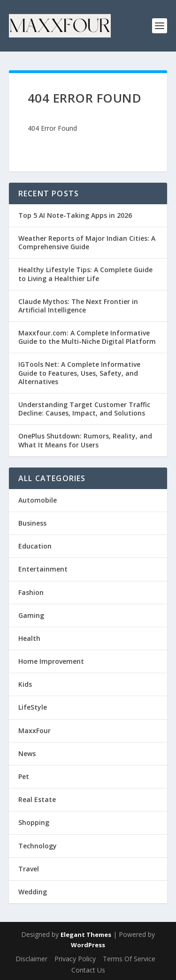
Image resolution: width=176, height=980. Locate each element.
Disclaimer (31, 959)
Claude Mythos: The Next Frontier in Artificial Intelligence (78, 306)
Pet (24, 776)
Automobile (38, 500)
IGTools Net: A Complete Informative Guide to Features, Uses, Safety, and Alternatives (79, 373)
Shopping (34, 822)
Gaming (31, 615)
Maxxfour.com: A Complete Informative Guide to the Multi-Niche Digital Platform (87, 337)
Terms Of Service (129, 959)
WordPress (88, 945)
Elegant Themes (86, 935)
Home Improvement (51, 661)
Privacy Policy (75, 959)
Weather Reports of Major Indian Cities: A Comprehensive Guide (87, 242)
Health (29, 638)
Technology (38, 846)
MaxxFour (34, 731)
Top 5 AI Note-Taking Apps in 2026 (75, 215)
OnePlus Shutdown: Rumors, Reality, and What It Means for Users (85, 440)
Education (35, 546)
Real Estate (37, 799)
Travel (29, 869)
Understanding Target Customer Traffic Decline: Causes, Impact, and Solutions (84, 409)
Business (32, 523)
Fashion (31, 592)
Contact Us (88, 970)
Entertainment (43, 569)
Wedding (33, 892)
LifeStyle (33, 707)
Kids (25, 684)
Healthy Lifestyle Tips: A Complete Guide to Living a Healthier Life (85, 274)
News (27, 754)
